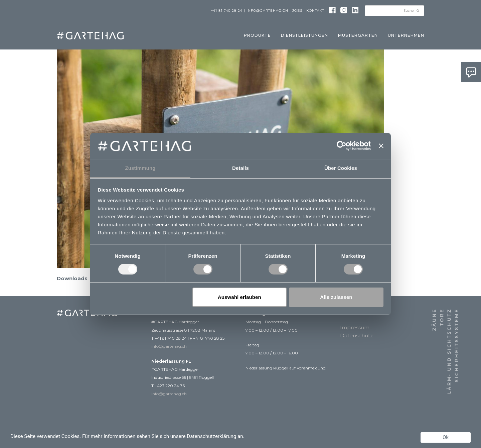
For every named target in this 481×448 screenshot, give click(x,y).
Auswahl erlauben (239, 297)
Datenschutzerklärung (211, 436)
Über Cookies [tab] (341, 168)
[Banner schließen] (381, 146)
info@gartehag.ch (267, 11)
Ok (446, 437)
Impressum (355, 327)
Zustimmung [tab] (140, 168)
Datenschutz (356, 335)
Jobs (297, 11)
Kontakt (315, 11)
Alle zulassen (336, 297)
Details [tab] (240, 168)
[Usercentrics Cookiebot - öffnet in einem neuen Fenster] (342, 146)
